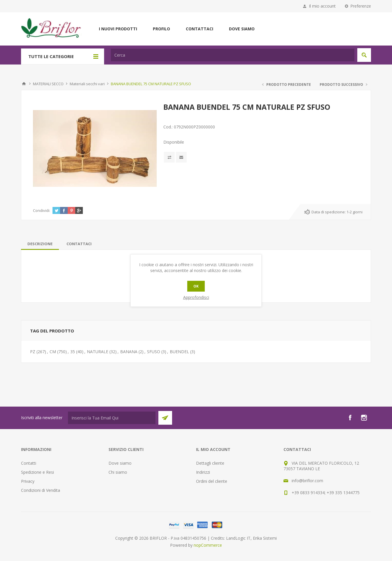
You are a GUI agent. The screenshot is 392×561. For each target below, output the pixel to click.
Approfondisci (196, 297)
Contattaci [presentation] (79, 244)
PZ (33, 352)
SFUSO (154, 352)
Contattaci (199, 29)
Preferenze (361, 6)
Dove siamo (242, 29)
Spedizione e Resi (37, 472)
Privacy (28, 481)
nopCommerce (208, 545)
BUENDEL (179, 352)
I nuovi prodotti (118, 29)
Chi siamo (118, 472)
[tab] (40, 244)
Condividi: (42, 210)
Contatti (29, 463)
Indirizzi (203, 472)
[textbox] (233, 55)
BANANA (129, 352)
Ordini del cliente (212, 481)
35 (73, 352)
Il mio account (322, 6)
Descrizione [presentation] (40, 244)
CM (53, 352)
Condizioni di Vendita (41, 490)
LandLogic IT (238, 538)
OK (196, 286)
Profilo (161, 29)
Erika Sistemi (265, 538)
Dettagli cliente (210, 463)
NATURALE (98, 352)
